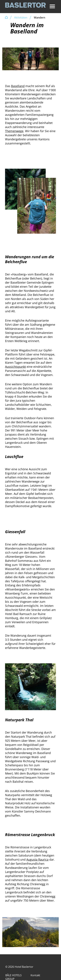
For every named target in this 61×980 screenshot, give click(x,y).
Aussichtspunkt (15, 367)
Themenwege (14, 131)
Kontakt (35, 975)
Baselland (18, 86)
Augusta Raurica (37, 859)
